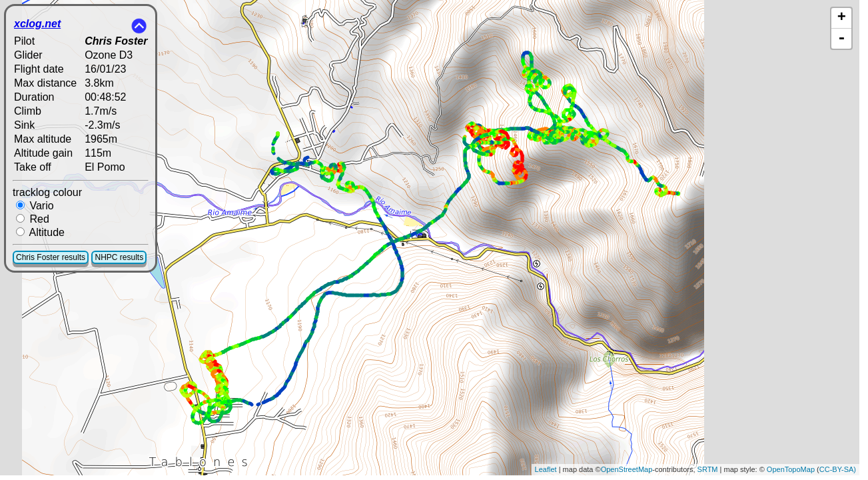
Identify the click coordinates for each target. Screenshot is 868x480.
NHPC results (119, 257)
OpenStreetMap (627, 469)
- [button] (841, 39)
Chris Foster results (51, 257)
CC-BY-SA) (838, 469)
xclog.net (37, 24)
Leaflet (546, 469)
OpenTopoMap (791, 469)
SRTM (708, 469)
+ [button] (842, 18)
